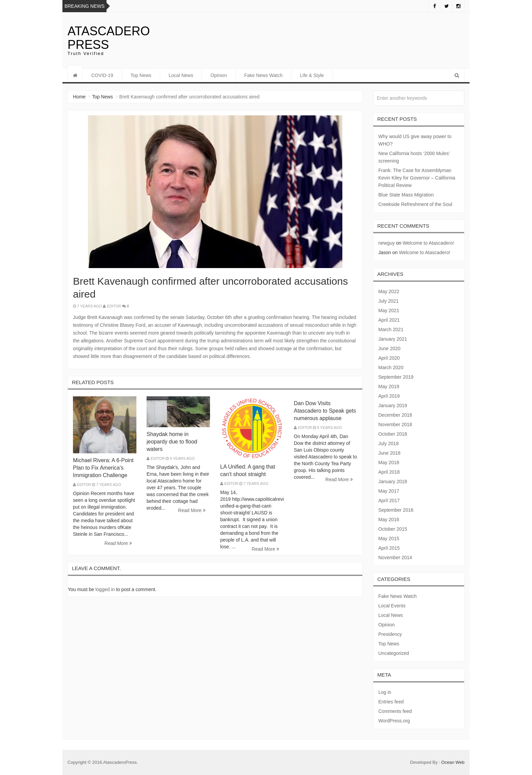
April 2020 (389, 358)
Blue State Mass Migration (406, 195)
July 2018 (388, 443)
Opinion (218, 75)
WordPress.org (394, 721)
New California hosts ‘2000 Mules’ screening (414, 157)
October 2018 (393, 434)
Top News (141, 75)
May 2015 (389, 538)
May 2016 (389, 519)
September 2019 (396, 377)
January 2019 (393, 405)
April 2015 (389, 548)
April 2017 (389, 500)
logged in (105, 589)
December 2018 (395, 415)
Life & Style (312, 75)
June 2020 (389, 348)
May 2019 (389, 386)
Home (79, 97)
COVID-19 (102, 75)
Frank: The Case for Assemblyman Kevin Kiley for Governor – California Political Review (417, 178)
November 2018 (395, 424)
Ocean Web (453, 762)
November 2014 (395, 557)
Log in (385, 692)
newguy (386, 243)
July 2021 (388, 301)
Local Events (392, 606)
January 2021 (393, 339)
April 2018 (389, 472)
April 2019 (389, 396)
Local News (181, 75)
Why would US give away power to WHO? (415, 140)
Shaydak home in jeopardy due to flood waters (172, 442)
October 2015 (393, 529)
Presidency (390, 634)
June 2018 (389, 453)
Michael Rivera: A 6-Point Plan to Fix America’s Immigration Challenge (103, 468)
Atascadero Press (109, 38)
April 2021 (389, 320)
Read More (118, 543)
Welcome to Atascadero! (428, 243)
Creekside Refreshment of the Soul (415, 204)
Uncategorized (394, 653)
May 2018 (389, 462)
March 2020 (391, 367)
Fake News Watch (263, 75)
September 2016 (396, 510)
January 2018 (393, 481)
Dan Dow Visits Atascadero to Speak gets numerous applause (325, 411)
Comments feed (395, 711)
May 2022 (389, 291)
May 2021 (389, 310)
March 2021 (391, 329)
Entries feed (391, 702)
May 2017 (389, 491)
